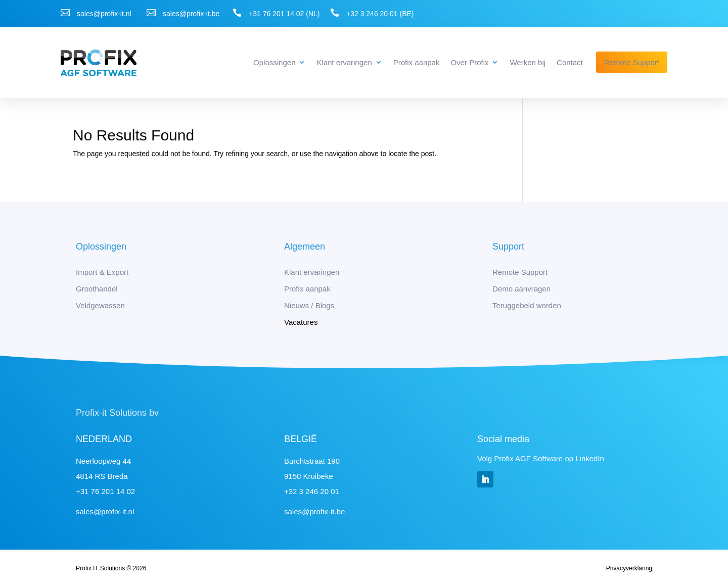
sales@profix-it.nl (104, 14)
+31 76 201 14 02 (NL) (284, 14)
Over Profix (469, 62)
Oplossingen (274, 62)
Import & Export (102, 272)
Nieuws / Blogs (309, 305)
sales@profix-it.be (191, 14)
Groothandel (97, 289)
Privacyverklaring (629, 568)
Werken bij (528, 62)
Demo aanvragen (521, 289)
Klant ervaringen (344, 62)
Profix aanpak (417, 62)
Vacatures (301, 322)
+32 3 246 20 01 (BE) (380, 14)
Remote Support (632, 62)
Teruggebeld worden (527, 305)
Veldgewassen (100, 305)
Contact (570, 62)
